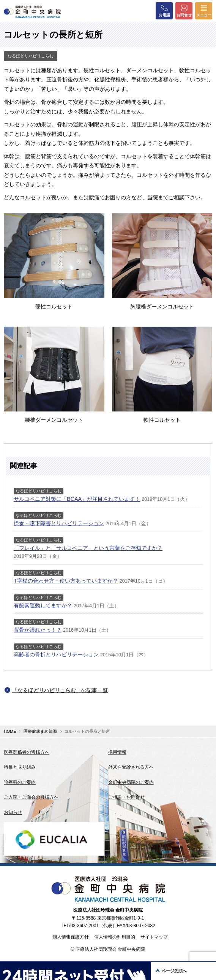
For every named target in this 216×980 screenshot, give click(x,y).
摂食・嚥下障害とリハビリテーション (59, 523)
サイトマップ (154, 937)
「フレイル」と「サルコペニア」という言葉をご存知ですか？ (88, 548)
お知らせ (13, 812)
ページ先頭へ (174, 971)
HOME (10, 731)
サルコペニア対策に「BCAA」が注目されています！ (77, 499)
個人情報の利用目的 (115, 937)
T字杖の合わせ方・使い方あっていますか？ (66, 581)
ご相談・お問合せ (126, 797)
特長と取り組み (20, 767)
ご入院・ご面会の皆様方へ (31, 797)
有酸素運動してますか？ (43, 605)
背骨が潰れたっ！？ (38, 630)
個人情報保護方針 (71, 937)
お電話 (164, 11)
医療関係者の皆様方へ (27, 752)
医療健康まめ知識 (40, 731)
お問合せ (184, 11)
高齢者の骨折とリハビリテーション (56, 654)
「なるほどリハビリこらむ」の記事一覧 (60, 690)
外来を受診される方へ (131, 767)
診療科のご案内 (20, 782)
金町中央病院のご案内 (131, 782)
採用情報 (117, 752)
